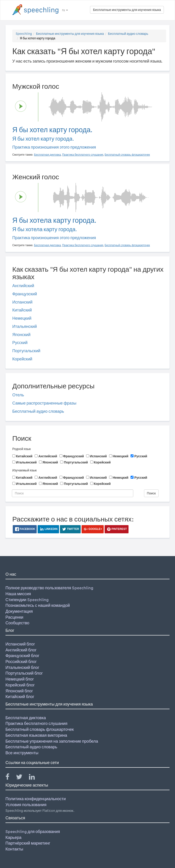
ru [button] (65, 10)
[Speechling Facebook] (10, 778)
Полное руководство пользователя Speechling (49, 588)
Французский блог (22, 656)
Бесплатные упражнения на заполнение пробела (52, 741)
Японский (21, 335)
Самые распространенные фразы (44, 403)
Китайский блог (20, 697)
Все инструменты (22, 753)
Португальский (26, 351)
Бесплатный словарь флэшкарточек (40, 729)
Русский (20, 343)
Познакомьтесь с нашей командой (38, 605)
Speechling (24, 34)
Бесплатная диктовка (26, 718)
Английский (23, 286)
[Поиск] (73, 493)
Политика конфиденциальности (36, 799)
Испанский (22, 302)
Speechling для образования (33, 831)
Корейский (22, 359)
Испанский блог (20, 644)
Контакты (14, 849)
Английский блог (21, 650)
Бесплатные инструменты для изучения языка (127, 10)
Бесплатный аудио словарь (128, 34)
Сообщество (17, 623)
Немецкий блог (20, 679)
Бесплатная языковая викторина (36, 735)
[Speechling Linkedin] (35, 778)
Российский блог (21, 662)
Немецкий (22, 318)
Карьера (13, 837)
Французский (25, 294)
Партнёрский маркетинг (28, 843)
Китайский (22, 310)
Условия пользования (26, 805)
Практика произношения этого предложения (54, 147)
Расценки (14, 617)
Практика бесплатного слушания (36, 723)
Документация (19, 611)
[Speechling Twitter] (22, 778)
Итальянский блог (22, 667)
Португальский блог (24, 673)
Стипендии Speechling (27, 600)
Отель (18, 395)
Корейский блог (20, 685)
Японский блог (19, 691)
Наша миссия (18, 594)
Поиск (151, 493)
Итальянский (25, 326)
